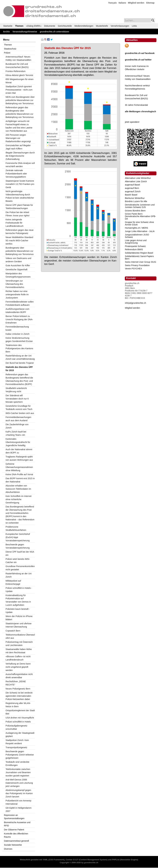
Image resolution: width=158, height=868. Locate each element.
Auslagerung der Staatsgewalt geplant (20, 735)
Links (134, 26)
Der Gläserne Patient (14, 830)
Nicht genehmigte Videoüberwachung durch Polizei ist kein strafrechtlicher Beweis (20, 196)
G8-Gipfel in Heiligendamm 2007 (19, 809)
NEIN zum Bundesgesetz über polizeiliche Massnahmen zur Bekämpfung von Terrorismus (20, 100)
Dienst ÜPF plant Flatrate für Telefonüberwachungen (19, 207)
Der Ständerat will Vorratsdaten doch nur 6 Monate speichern (17, 399)
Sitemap (150, 3)
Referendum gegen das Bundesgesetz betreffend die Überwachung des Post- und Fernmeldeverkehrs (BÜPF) (19, 379)
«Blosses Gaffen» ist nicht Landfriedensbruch (18, 658)
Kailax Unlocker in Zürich (18, 334)
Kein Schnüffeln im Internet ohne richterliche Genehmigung (19, 499)
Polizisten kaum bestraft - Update (18, 611)
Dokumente (50, 26)
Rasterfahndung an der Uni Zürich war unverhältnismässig (20, 357)
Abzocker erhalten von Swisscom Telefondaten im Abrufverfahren (18, 489)
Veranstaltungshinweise (25, 32)
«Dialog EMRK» (34, 26)
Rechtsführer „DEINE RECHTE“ (16, 683)
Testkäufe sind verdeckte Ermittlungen (17, 764)
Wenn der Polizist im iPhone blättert (19, 618)
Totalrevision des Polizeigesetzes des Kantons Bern (19, 348)
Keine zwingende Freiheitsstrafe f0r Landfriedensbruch (15, 223)
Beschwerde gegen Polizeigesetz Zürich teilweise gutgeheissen (20, 755)
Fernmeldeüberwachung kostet (17, 328)
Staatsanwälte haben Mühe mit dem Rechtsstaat (19, 651)
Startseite (8, 26)
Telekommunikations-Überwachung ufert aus (20, 636)
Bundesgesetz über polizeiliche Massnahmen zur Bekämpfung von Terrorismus (20, 251)
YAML (45, 860)
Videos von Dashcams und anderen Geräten (18, 260)
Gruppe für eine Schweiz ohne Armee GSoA (139, 223)
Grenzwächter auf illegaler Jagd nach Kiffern (18, 147)
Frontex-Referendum (16, 71)
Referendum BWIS (134, 249)
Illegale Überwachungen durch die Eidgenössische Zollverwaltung (20, 156)
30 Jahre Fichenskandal (136, 105)
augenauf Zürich (133, 191)
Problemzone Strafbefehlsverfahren (16, 528)
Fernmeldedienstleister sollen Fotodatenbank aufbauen (20, 303)
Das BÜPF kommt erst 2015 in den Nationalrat (20, 480)
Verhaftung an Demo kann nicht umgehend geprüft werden (18, 667)
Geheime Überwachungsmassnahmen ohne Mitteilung (19, 467)
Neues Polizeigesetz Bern (18, 689)
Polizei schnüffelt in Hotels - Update (19, 590)
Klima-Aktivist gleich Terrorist (19, 75)
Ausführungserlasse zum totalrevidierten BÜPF (17, 311)
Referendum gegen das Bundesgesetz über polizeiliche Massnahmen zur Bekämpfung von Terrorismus (20, 112)
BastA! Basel (131, 195)
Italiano (122, 3)
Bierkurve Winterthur (135, 198)
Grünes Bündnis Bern (135, 211)
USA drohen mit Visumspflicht (20, 718)
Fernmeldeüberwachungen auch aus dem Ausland (18, 419)
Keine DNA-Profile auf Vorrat (19, 474)
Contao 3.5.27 (72, 860)
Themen (19, 26)
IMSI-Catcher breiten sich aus (20, 413)
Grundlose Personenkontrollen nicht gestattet (20, 568)
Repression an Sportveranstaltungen (14, 817)
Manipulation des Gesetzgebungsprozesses (18, 275)
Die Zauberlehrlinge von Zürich (17, 426)
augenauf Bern (132, 188)
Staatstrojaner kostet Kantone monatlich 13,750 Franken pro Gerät (20, 184)
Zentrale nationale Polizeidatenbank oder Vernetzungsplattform (16, 174)
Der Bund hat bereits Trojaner (20, 363)
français (113, 3)
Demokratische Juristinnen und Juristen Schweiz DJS (140, 206)
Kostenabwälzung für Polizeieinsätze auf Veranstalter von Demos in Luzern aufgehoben (18, 600)
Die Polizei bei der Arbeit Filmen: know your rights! (18, 214)
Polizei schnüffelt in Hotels (18, 722)
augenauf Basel (132, 185)
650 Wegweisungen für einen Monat (20, 81)
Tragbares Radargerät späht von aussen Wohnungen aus (19, 458)
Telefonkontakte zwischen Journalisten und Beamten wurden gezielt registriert (18, 772)
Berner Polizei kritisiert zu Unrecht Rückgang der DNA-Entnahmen (19, 319)
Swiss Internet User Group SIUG (140, 262)
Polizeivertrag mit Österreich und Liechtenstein (19, 644)
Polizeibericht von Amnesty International (18, 802)
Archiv (6, 32)
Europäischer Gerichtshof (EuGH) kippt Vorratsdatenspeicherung (18, 537)
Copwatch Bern (13, 631)
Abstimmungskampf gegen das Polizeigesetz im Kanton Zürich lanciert (19, 793)
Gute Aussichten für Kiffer (18, 265)
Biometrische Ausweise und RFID (17, 824)
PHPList (116, 860)
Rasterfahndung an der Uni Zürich (19, 575)
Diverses (8, 849)
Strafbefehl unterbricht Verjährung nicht (16, 390)
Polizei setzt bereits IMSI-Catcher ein (18, 561)
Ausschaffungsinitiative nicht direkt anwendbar (19, 676)
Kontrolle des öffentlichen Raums (16, 835)
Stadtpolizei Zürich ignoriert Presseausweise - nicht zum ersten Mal (19, 90)
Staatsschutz (10, 49)
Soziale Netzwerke (13, 845)
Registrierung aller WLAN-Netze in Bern (18, 705)
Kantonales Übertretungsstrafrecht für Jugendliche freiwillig (18, 442)
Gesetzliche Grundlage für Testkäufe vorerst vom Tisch (19, 408)
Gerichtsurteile (65, 26)
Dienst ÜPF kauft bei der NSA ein (20, 553)
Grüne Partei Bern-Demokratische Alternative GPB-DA (140, 216)
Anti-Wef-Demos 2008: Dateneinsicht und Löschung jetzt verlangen (19, 783)
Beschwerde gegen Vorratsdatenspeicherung (18, 546)
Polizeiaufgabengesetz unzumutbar (16, 727)
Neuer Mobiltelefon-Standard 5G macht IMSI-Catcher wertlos (19, 241)
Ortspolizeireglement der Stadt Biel (20, 712)
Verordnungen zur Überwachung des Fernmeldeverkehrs (15, 284)
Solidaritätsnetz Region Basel (139, 253)
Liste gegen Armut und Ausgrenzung (136, 242)
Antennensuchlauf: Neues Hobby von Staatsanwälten (18, 58)
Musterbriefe (102, 26)
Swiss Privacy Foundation (137, 265)
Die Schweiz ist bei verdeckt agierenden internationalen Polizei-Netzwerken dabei (19, 696)
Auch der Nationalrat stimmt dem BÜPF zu (19, 451)
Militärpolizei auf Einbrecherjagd (13, 582)
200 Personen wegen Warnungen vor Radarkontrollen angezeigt (18, 138)
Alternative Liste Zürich (136, 181)
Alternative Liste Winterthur (138, 178)
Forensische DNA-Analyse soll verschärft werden (20, 165)
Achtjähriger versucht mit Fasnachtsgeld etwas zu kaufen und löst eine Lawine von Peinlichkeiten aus (19, 126)
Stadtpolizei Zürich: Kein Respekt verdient (17, 742)
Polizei (7, 53)
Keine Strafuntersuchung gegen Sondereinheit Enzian (19, 340)
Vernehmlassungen (120, 26)
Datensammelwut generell (17, 841)
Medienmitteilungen (84, 26)
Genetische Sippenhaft (17, 269)
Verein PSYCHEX (133, 269)
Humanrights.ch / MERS (136, 228)
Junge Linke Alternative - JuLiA (140, 231)
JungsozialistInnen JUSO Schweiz (137, 236)
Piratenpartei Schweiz (135, 246)
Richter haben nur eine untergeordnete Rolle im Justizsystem (17, 294)
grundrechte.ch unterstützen (54, 32)
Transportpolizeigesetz (16, 747)
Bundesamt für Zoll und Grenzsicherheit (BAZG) (17, 66)
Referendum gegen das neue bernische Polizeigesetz (20, 232)
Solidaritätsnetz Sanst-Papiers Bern (139, 257)
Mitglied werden (136, 3)
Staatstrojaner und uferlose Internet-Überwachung (19, 625)
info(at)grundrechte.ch (135, 303)
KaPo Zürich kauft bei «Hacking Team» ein (16, 433)
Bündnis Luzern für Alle (136, 201)
